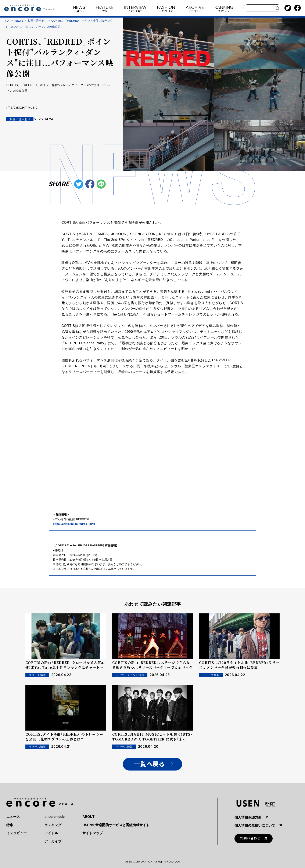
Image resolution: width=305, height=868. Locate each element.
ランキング (53, 825)
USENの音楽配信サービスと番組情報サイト (116, 825)
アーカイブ (53, 841)
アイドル (51, 833)
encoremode (55, 817)
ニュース (13, 817)
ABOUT (88, 817)
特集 (10, 825)
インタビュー (17, 833)
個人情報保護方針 (248, 817)
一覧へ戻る (149, 764)
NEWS (19, 21)
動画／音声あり (37, 21)
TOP (8, 21)
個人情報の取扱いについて (255, 825)
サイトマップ (93, 833)
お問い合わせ (250, 838)
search (277, 8)
